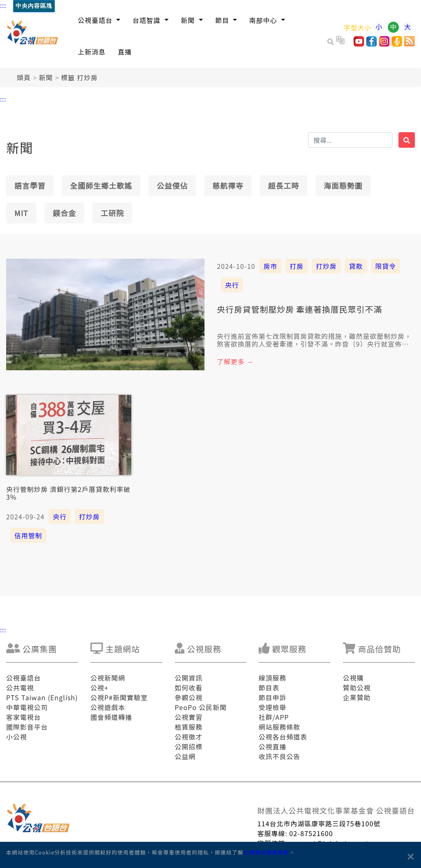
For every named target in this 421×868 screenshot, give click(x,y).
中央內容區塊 (34, 6)
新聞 (46, 77)
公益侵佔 (172, 185)
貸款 (356, 266)
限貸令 (386, 266)
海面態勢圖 (343, 185)
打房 (297, 266)
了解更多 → (235, 361)
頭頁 (24, 77)
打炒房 (326, 266)
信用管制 (28, 535)
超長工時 (284, 185)
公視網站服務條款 (266, 852)
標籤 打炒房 (79, 77)
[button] (99, 20)
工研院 (112, 213)
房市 (270, 266)
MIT (21, 213)
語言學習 (30, 185)
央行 (232, 285)
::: (3, 5)
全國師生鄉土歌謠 (101, 185)
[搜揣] (350, 140)
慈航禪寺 (228, 185)
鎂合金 (64, 213)
